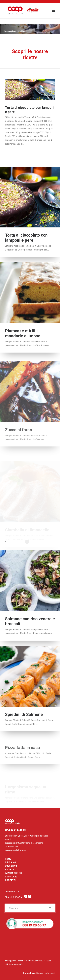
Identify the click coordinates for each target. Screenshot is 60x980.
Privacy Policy (29, 973)
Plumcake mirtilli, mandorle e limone (23, 345)
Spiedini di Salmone (24, 726)
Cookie (40, 973)
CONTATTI (10, 880)
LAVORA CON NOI (14, 873)
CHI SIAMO (10, 862)
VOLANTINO (11, 866)
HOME (8, 859)
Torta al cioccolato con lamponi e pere (26, 241)
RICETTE (9, 870)
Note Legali (50, 973)
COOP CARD (11, 877)
